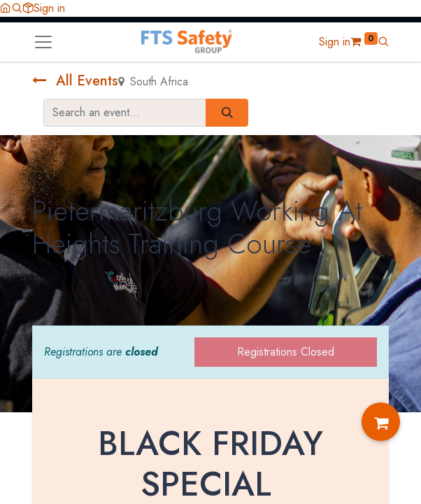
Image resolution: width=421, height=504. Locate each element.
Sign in (49, 8)
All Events (75, 81)
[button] (17, 8)
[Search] (227, 113)
